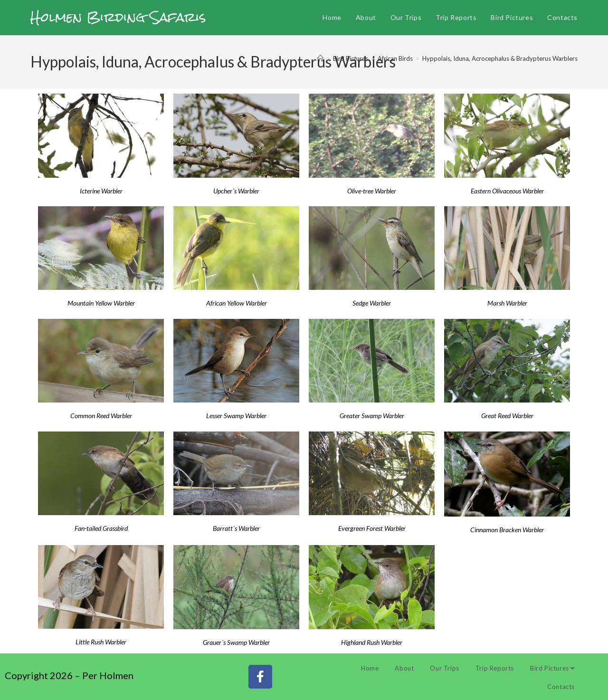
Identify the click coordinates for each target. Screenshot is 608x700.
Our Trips (444, 668)
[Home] (320, 58)
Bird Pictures (552, 668)
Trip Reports (495, 668)
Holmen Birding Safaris (118, 17)
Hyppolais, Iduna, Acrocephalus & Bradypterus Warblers (500, 58)
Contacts (561, 687)
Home (370, 668)
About (404, 668)
